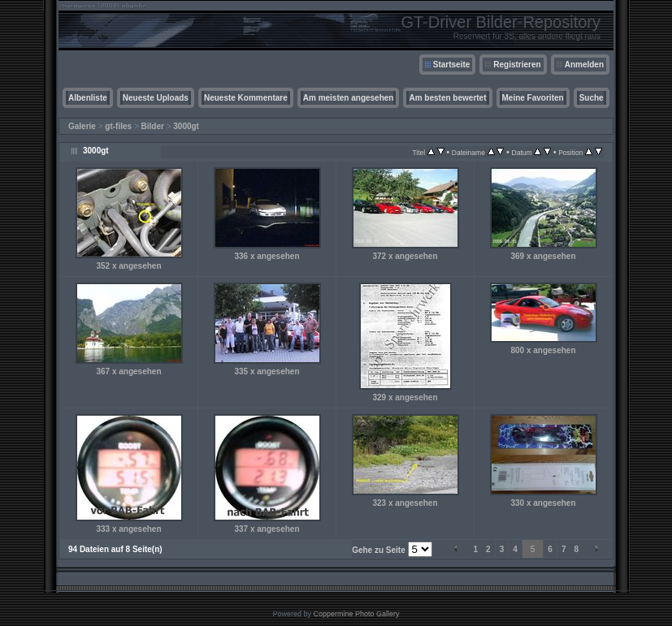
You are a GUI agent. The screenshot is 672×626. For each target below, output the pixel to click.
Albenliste (88, 98)
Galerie (82, 126)
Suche (592, 98)
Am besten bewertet (447, 98)
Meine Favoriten (533, 98)
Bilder (153, 126)
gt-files (118, 126)
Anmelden (584, 65)
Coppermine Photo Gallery (356, 614)
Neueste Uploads (156, 98)
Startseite (452, 65)
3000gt (186, 126)
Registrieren (517, 65)
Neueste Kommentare (246, 98)
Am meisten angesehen (349, 98)
